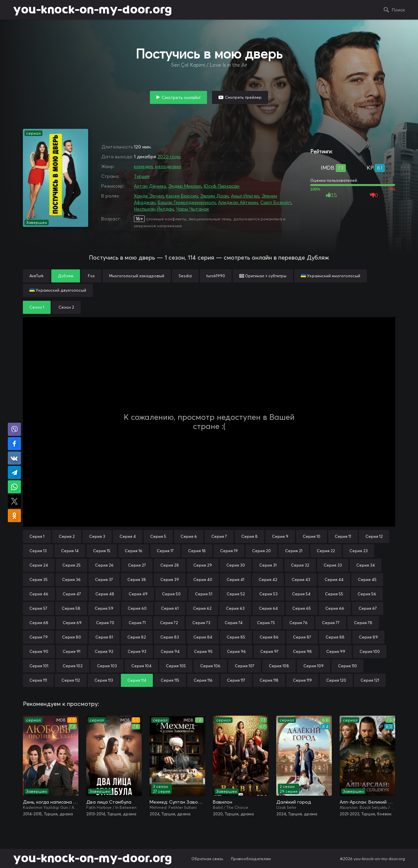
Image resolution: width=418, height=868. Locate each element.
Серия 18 (197, 551)
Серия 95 (203, 651)
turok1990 (216, 276)
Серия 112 (71, 680)
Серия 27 (137, 565)
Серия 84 (203, 637)
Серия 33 (333, 565)
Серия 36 (71, 579)
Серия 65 (302, 608)
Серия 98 (302, 651)
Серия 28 (170, 565)
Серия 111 (38, 680)
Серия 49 (138, 594)
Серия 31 (268, 565)
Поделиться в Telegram (14, 472)
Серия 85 (236, 637)
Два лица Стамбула (109, 802)
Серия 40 (203, 579)
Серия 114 (137, 680)
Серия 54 (301, 594)
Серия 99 (336, 651)
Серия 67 (368, 608)
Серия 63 (235, 608)
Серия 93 (137, 651)
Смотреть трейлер (243, 97)
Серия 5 (158, 536)
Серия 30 (236, 565)
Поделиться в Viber (14, 429)
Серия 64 (268, 608)
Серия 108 (279, 666)
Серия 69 (72, 623)
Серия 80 (72, 637)
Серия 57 (38, 608)
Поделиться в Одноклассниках (14, 516)
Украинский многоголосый (330, 276)
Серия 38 (137, 579)
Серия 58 (71, 608)
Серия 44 (334, 579)
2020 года (169, 157)
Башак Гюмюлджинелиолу (187, 202)
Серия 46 (39, 594)
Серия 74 (234, 623)
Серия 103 (107, 666)
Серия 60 (137, 608)
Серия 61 (170, 608)
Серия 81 (104, 637)
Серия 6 (189, 536)
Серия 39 (170, 579)
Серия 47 (72, 594)
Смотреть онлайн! (181, 97)
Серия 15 (102, 551)
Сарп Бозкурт (276, 202)
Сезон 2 (66, 307)
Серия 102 (73, 666)
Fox (91, 276)
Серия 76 (298, 623)
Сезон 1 (37, 307)
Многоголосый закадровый (137, 276)
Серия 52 (236, 594)
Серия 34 (366, 565)
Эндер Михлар (185, 186)
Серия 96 (236, 651)
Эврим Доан (214, 196)
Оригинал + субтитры (263, 276)
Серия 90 (39, 651)
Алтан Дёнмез (150, 186)
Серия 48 (105, 594)
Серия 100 (370, 651)
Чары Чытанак (193, 209)
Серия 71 (137, 623)
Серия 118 (269, 680)
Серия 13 (38, 551)
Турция (142, 176)
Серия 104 (141, 666)
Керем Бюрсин (182, 196)
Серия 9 (280, 536)
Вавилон (223, 802)
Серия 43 (301, 579)
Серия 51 (204, 594)
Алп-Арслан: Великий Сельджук (367, 802)
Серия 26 (104, 565)
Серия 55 (334, 594)
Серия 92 (104, 651)
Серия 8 (249, 536)
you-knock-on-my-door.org (92, 10)
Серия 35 (39, 579)
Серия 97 (269, 651)
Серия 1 (37, 536)
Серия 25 (72, 565)
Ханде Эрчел (149, 196)
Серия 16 (134, 551)
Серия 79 (39, 637)
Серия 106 (210, 666)
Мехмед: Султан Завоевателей (177, 802)
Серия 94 (170, 651)
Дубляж (66, 276)
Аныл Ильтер (245, 196)
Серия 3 (97, 536)
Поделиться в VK (14, 458)
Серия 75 (266, 623)
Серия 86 (269, 637)
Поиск (398, 10)
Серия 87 (302, 637)
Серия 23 (359, 551)
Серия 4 (128, 536)
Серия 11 (343, 536)
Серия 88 (335, 637)
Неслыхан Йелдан (154, 209)
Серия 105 (176, 666)
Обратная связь (207, 859)
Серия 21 (294, 551)
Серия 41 (235, 579)
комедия (143, 166)
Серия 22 (326, 551)
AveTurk (36, 276)
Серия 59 (104, 608)
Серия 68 (39, 623)
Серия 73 (201, 623)
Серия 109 (313, 666)
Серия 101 (39, 666)
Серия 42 (268, 579)
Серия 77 (331, 623)
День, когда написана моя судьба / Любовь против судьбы (51, 802)
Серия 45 (367, 579)
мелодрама (168, 166)
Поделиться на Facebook (14, 444)
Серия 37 (104, 579)
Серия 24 (39, 565)
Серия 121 (370, 680)
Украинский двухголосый (58, 290)
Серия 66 (335, 608)
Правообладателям (251, 859)
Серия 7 (219, 536)
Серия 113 (104, 680)
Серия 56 (367, 594)
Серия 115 (170, 680)
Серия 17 (165, 551)
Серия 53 (268, 594)
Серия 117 (236, 680)
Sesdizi (185, 276)
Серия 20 (261, 551)
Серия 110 (347, 666)
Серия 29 (203, 565)
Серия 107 (245, 666)
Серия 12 (374, 536)
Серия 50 (171, 594)
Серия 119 (302, 680)
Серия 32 (300, 565)
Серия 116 (203, 680)
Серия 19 (229, 551)
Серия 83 (170, 637)
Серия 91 (72, 651)
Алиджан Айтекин (238, 202)
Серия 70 (105, 623)
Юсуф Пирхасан (222, 186)
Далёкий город (294, 802)
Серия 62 (202, 608)
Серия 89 (368, 637)
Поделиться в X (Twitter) (14, 501)
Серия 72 (169, 623)
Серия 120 (336, 680)
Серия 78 (363, 623)
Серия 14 (70, 551)
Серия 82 (137, 637)
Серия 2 (67, 536)
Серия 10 (312, 536)
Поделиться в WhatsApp (14, 487)
